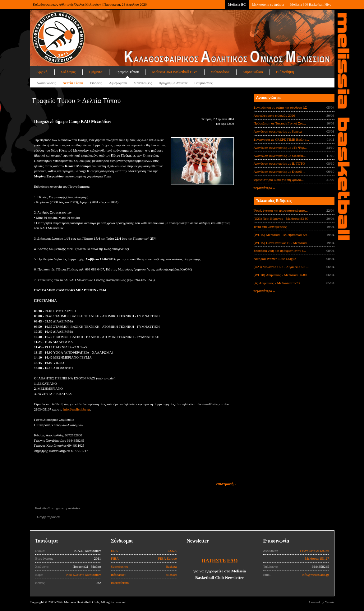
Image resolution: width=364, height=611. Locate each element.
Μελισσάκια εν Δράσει (268, 4)
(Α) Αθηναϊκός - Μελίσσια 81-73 (277, 283)
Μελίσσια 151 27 (317, 558)
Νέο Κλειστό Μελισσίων (84, 575)
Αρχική (42, 72)
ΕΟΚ (115, 551)
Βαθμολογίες (203, 83)
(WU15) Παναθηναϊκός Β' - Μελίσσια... (282, 243)
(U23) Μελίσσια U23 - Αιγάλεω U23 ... (281, 267)
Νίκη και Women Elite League (275, 259)
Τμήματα (96, 72)
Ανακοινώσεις (46, 83)
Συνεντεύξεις (143, 83)
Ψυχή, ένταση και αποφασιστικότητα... (281, 210)
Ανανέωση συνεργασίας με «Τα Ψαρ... (280, 148)
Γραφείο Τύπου (127, 72)
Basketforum (120, 583)
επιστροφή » (226, 484)
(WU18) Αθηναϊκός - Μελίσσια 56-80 (280, 275)
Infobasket (118, 575)
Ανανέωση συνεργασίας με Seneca (278, 131)
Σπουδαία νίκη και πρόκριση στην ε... (280, 251)
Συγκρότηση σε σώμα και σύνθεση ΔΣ (280, 107)
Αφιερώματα (118, 83)
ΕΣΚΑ (172, 551)
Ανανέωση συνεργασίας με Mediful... (280, 156)
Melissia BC (237, 4)
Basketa (171, 566)
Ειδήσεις (96, 83)
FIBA (115, 558)
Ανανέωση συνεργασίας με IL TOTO (279, 163)
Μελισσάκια (220, 72)
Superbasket (120, 566)
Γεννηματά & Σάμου (314, 551)
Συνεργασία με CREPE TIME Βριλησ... (281, 139)
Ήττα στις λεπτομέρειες (270, 227)
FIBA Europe (168, 558)
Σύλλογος (68, 72)
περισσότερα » (264, 188)
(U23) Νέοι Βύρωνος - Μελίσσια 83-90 (281, 219)
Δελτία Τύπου (73, 83)
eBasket (171, 575)
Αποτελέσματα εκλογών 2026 (274, 115)
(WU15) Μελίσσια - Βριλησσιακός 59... (281, 235)
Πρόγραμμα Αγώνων (173, 83)
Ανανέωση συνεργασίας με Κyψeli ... (279, 172)
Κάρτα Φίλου (253, 72)
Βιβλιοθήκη (285, 72)
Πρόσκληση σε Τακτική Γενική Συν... (280, 123)
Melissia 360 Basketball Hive (311, 4)
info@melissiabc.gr (76, 409)
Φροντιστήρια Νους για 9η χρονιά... (279, 180)
